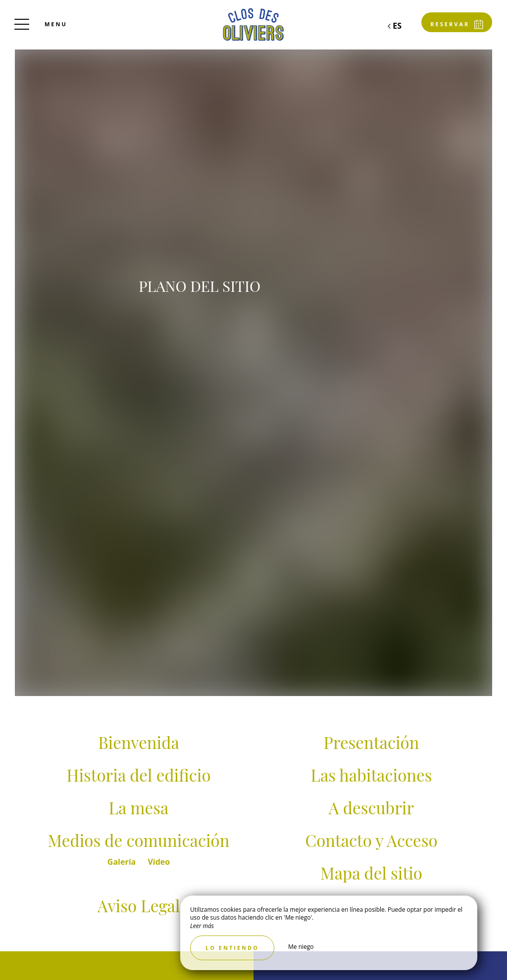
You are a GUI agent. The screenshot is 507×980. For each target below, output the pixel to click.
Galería (123, 862)
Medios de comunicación (139, 840)
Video (159, 862)
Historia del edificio (138, 775)
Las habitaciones (372, 775)
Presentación (372, 742)
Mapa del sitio (371, 873)
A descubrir (371, 807)
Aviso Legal (139, 905)
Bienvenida (139, 742)
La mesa (139, 807)
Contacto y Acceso (371, 840)
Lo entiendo (232, 948)
